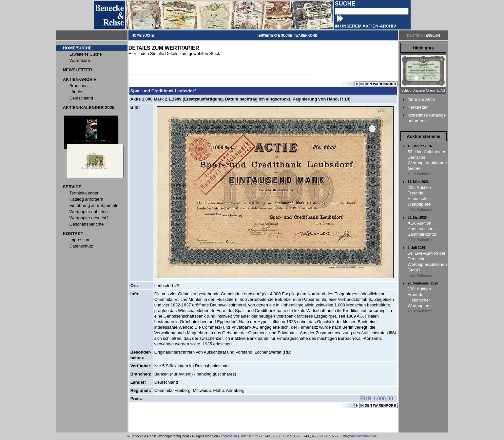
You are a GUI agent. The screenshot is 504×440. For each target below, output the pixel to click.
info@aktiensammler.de (360, 436)
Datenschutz (249, 436)
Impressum (229, 436)
